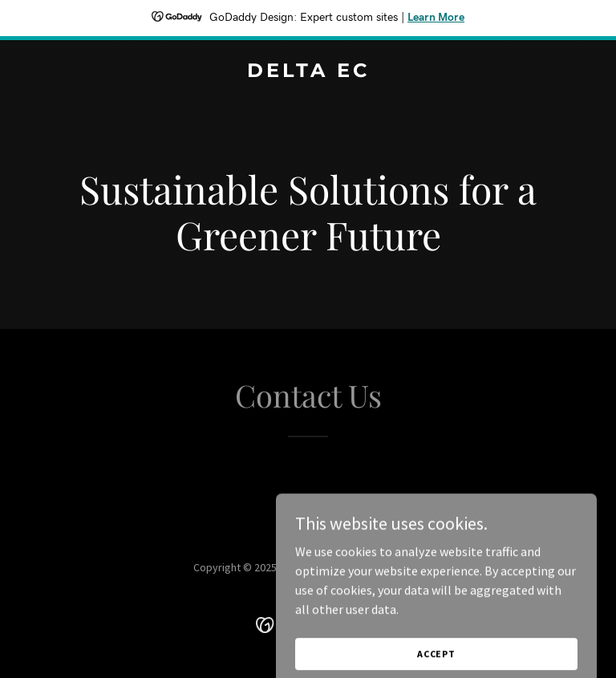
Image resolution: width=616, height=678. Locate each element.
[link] (308, 72)
